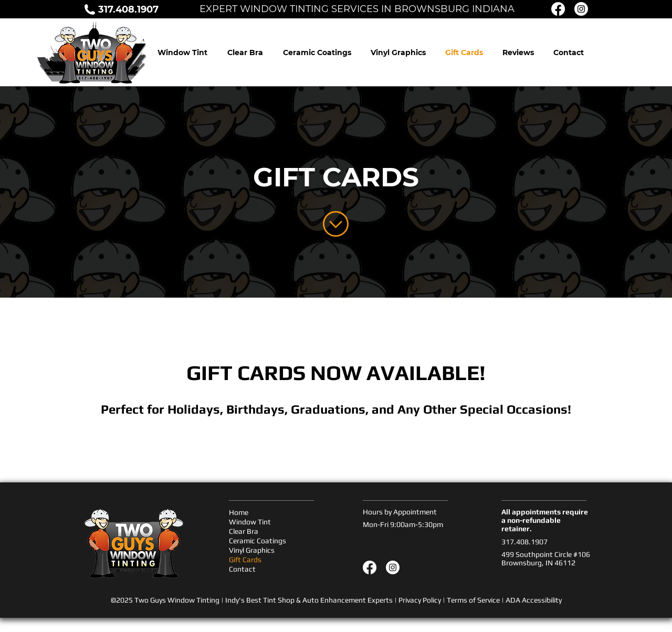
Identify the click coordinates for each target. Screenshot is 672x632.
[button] (518, 52)
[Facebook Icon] (558, 9)
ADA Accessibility (534, 600)
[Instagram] (393, 567)
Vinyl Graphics (252, 550)
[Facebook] (370, 567)
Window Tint (250, 522)
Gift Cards (245, 560)
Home (239, 512)
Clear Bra (244, 531)
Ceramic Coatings (258, 541)
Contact (242, 569)
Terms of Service (473, 600)
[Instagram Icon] (581, 9)
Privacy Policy (420, 600)
